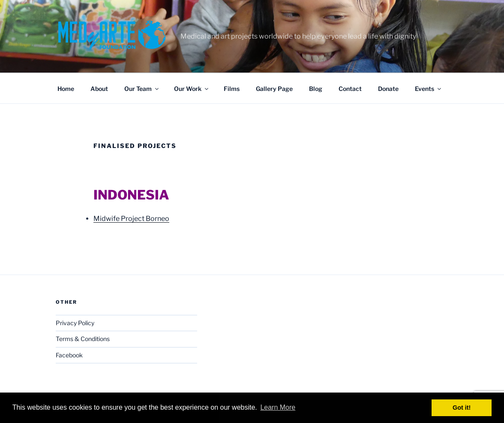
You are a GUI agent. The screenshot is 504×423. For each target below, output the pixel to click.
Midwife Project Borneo (131, 219)
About (99, 89)
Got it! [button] (462, 408)
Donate (388, 89)
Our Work (192, 89)
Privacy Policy (75, 323)
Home (66, 89)
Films (232, 89)
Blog (316, 89)
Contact (350, 89)
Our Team (142, 89)
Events (429, 89)
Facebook (69, 355)
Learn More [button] (278, 407)
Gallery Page (274, 89)
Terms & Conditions (83, 339)
